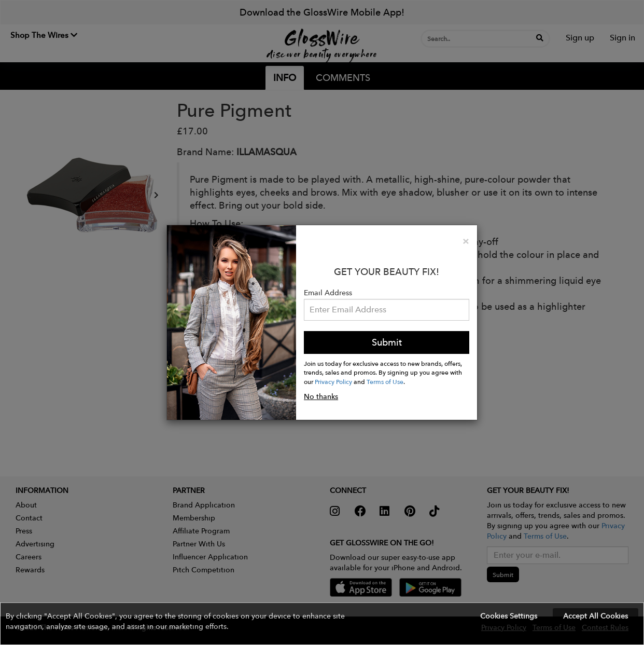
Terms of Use (385, 381)
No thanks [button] (321, 396)
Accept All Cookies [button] (596, 616)
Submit (387, 342)
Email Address (328, 293)
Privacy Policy (333, 381)
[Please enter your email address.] (387, 310)
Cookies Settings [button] (509, 616)
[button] (322, 624)
